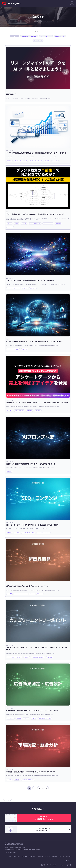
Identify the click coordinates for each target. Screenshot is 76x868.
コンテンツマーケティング (36, 161)
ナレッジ (47, 857)
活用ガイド (32, 857)
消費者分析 (55, 161)
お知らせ (69, 857)
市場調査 (9, 161)
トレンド (47, 161)
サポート (69, 861)
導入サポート (38, 40)
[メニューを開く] (72, 3)
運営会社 (69, 865)
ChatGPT (9, 411)
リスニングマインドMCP (29, 36)
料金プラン (17, 857)
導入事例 (40, 857)
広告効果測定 (10, 718)
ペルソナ (24, 223)
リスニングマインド (48, 223)
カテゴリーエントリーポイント (14, 657)
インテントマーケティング (21, 161)
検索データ (58, 223)
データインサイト (46, 36)
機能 (10, 857)
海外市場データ (60, 36)
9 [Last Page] (47, 788)
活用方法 (24, 857)
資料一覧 (54, 857)
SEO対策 (17, 533)
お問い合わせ (62, 865)
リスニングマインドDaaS (13, 288)
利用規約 (43, 865)
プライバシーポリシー (52, 865)
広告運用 (9, 223)
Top (4, 800)
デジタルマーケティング (35, 223)
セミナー (62, 857)
